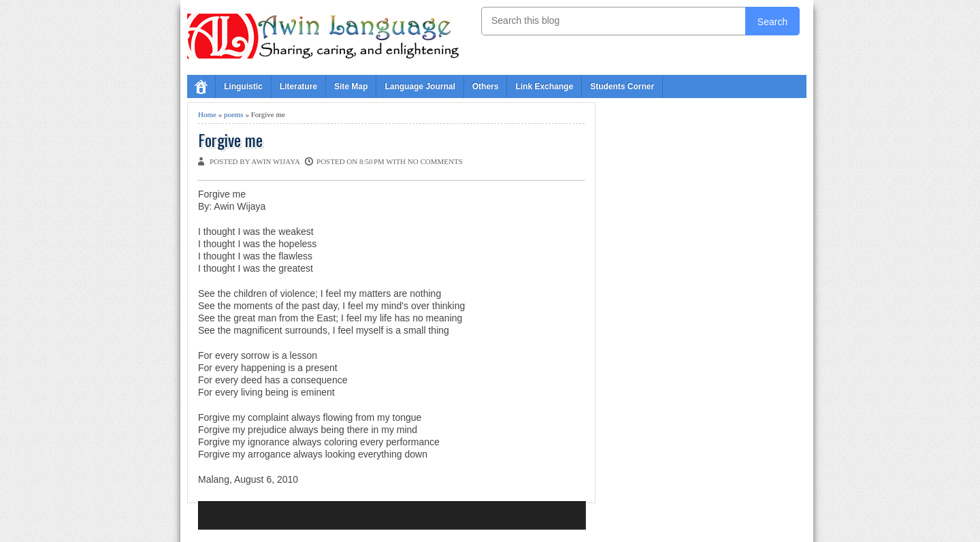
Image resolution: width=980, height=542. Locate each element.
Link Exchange (544, 86)
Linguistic (243, 86)
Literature (298, 86)
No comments (435, 161)
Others (486, 86)
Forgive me (230, 140)
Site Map (351, 86)
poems (234, 114)
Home (207, 114)
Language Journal (420, 86)
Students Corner (622, 86)
